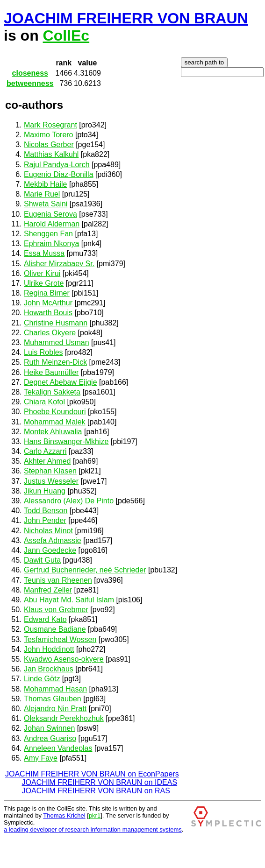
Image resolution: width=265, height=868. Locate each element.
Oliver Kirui (42, 273)
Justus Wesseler (51, 481)
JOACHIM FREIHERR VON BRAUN (126, 18)
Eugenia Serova (50, 214)
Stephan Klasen (50, 471)
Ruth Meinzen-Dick (55, 362)
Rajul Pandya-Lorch (57, 165)
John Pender (45, 520)
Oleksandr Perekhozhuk (64, 718)
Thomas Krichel (64, 815)
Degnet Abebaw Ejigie (61, 382)
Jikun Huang (45, 491)
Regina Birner (47, 293)
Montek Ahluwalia (53, 432)
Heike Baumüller (51, 372)
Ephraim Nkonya (51, 243)
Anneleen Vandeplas (58, 748)
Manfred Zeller (48, 590)
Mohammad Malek (55, 422)
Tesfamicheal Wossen (60, 639)
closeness (30, 73)
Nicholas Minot (48, 531)
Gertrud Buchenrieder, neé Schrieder (85, 570)
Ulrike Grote (44, 283)
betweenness (30, 83)
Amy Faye (41, 758)
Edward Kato (45, 619)
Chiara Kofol (44, 402)
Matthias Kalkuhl (51, 154)
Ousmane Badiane (55, 629)
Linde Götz (42, 679)
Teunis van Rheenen (58, 580)
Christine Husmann (56, 323)
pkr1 (95, 815)
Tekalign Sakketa (52, 392)
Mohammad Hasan (55, 689)
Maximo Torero (49, 135)
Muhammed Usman (57, 342)
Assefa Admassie (53, 540)
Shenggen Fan (48, 234)
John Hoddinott (49, 649)
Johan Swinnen (49, 728)
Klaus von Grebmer (56, 610)
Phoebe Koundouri (55, 412)
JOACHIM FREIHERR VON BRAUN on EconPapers (92, 774)
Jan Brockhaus (49, 669)
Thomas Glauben (53, 699)
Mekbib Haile (45, 184)
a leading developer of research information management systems (93, 829)
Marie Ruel (42, 194)
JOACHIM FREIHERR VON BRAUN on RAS (96, 791)
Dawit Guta (42, 560)
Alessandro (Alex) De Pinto (69, 501)
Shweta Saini (46, 204)
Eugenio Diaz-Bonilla (59, 174)
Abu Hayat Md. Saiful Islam (69, 600)
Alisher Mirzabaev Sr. (59, 264)
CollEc (66, 35)
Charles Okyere (50, 333)
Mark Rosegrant (50, 125)
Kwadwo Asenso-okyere (64, 659)
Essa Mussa (44, 253)
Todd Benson (46, 511)
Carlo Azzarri (45, 451)
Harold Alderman (52, 224)
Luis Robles (43, 352)
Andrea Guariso (50, 738)
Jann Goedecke (50, 550)
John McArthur (48, 303)
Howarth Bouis (48, 313)
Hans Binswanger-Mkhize (66, 441)
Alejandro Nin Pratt (55, 709)
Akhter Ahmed (47, 461)
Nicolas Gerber (49, 145)
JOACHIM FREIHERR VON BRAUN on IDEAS (100, 782)
